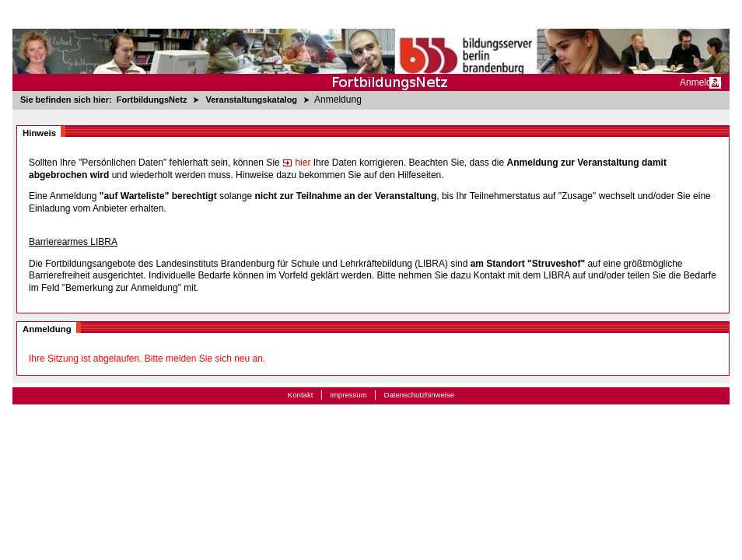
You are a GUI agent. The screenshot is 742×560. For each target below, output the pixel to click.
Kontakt (301, 395)
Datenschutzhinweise (419, 395)
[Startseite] (371, 45)
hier (296, 163)
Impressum (348, 395)
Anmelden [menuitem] (701, 82)
